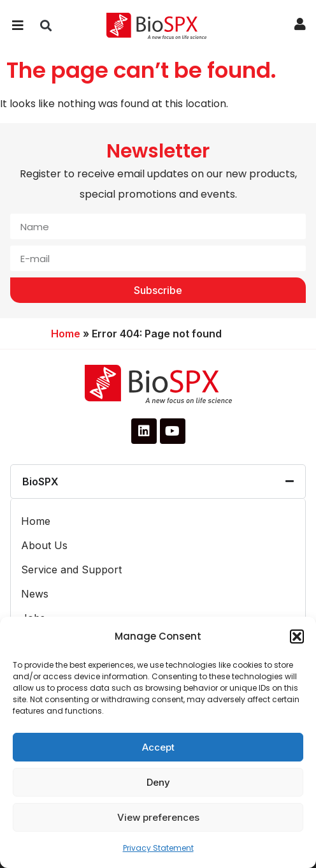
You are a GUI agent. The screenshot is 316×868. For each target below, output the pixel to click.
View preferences (158, 817)
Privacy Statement (158, 848)
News (35, 594)
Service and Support (71, 570)
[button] (297, 636)
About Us (44, 545)
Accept (158, 747)
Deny (158, 782)
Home (66, 334)
